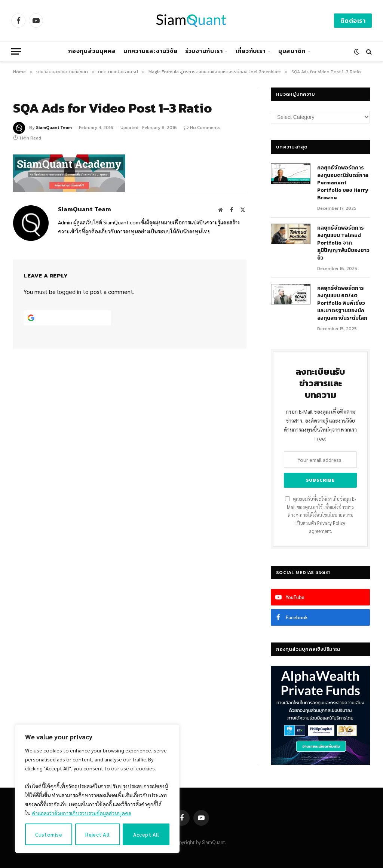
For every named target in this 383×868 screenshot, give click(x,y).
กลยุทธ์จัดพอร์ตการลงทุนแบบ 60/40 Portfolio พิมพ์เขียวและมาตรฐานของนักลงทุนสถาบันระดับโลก (342, 303)
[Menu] (16, 51)
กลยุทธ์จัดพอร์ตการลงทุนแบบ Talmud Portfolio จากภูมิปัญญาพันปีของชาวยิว (343, 243)
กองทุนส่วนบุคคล (92, 51)
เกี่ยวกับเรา (251, 51)
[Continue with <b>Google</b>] (67, 318)
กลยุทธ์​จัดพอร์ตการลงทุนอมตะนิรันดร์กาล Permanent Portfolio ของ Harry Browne (343, 183)
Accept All (146, 834)
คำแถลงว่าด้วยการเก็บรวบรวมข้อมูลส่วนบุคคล (82, 813)
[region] (97, 789)
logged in (69, 292)
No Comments (202, 128)
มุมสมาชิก (292, 51)
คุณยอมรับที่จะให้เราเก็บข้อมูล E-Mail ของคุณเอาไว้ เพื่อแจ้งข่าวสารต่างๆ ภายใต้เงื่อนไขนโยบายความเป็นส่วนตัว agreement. (321, 515)
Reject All (97, 834)
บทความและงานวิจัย (151, 51)
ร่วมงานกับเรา (204, 51)
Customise (49, 834)
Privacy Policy (331, 523)
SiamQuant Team (54, 128)
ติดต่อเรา (353, 21)
